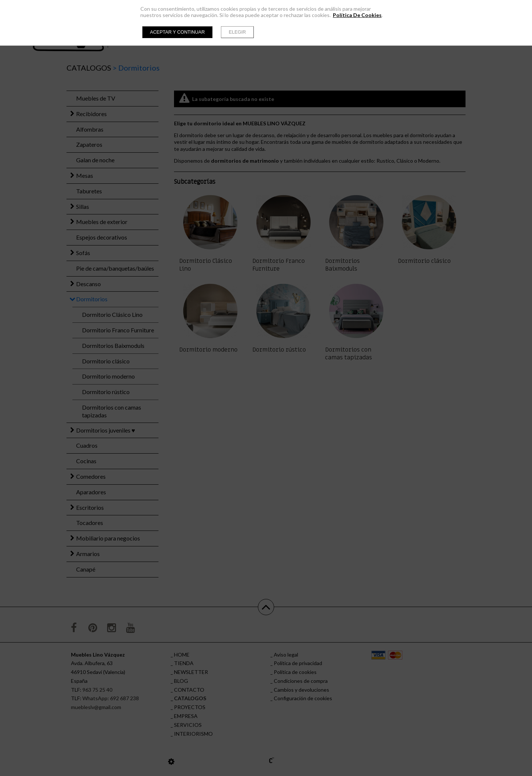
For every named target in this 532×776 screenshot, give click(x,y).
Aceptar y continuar (177, 32)
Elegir (237, 32)
